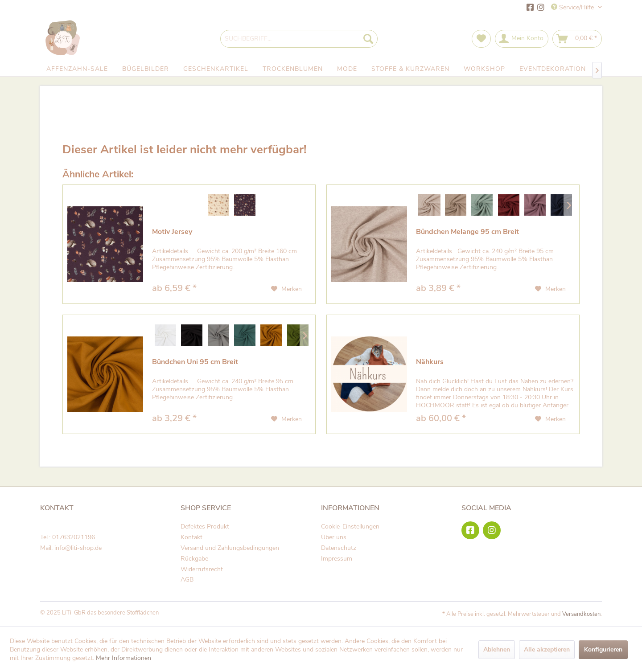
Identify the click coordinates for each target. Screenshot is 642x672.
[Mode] (347, 69)
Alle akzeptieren (547, 649)
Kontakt (191, 537)
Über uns (334, 537)
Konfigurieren (603, 649)
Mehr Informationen (123, 658)
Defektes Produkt (205, 527)
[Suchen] (368, 39)
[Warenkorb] (577, 39)
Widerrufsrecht (202, 569)
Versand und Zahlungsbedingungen (230, 548)
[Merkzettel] (481, 39)
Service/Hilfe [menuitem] (573, 7)
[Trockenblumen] (293, 69)
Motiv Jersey (172, 232)
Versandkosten (581, 614)
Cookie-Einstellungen (350, 527)
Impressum (337, 559)
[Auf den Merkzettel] (286, 289)
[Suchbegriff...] (299, 39)
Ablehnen (497, 649)
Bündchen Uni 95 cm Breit (195, 362)
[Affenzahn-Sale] (77, 69)
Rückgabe (194, 559)
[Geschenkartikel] (216, 69)
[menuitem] (299, 39)
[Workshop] (484, 69)
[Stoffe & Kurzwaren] (410, 69)
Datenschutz (339, 548)
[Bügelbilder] (146, 69)
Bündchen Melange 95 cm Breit (467, 232)
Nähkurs (430, 362)
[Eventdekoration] (553, 69)
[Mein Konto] (522, 39)
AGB (187, 580)
